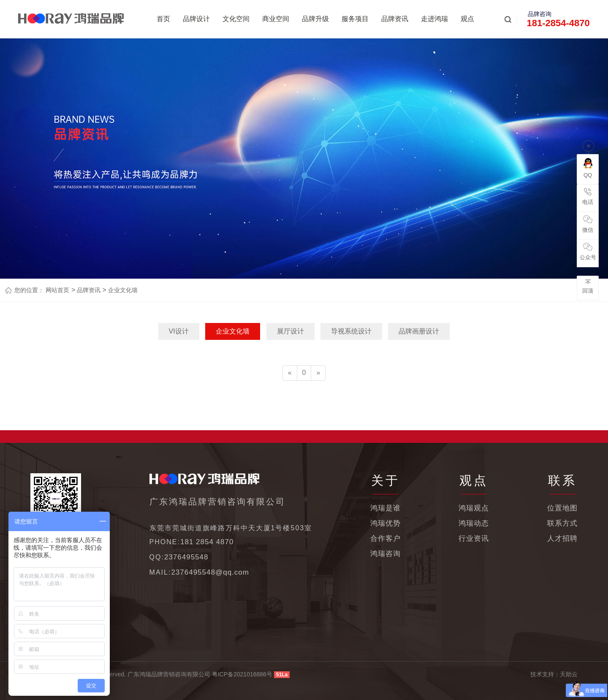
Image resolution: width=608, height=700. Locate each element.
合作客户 (385, 539)
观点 (467, 19)
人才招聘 (562, 539)
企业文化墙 (122, 290)
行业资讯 (474, 539)
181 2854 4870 (207, 542)
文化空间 (236, 19)
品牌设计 (196, 19)
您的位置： (29, 290)
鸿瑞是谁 (385, 508)
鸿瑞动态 (474, 523)
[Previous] (290, 373)
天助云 (569, 674)
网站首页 (57, 290)
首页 (163, 19)
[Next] (318, 373)
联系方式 (562, 523)
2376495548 (186, 557)
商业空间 (276, 19)
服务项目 (355, 19)
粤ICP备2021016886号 (242, 674)
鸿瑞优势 (385, 523)
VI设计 (179, 331)
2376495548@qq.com (210, 572)
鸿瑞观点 (474, 508)
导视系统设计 (351, 331)
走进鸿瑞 (434, 19)
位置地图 (562, 508)
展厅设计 (290, 331)
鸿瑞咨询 (385, 554)
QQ (588, 168)
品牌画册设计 (419, 331)
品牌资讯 (395, 19)
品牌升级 (315, 19)
